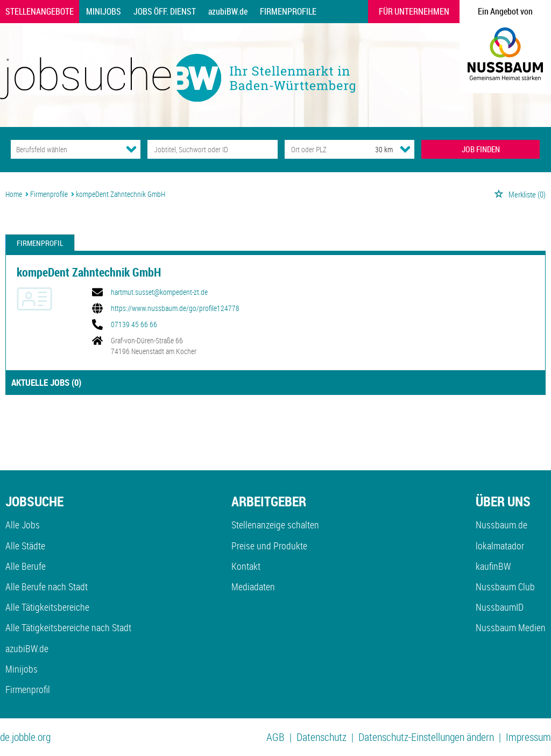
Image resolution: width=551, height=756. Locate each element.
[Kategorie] (65, 149)
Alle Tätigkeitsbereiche (47, 607)
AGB (275, 737)
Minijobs (104, 11)
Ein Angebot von (505, 11)
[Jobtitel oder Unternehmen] (212, 149)
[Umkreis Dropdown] (405, 149)
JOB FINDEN (481, 149)
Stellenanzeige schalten (275, 525)
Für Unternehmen (414, 11)
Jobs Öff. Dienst (165, 11)
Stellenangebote (40, 11)
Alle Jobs (23, 525)
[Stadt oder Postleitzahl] (320, 149)
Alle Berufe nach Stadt (47, 587)
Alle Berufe (26, 566)
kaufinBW (493, 566)
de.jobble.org (25, 737)
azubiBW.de (228, 11)
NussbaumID (500, 607)
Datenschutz (322, 737)
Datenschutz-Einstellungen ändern (426, 737)
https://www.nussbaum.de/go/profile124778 (175, 308)
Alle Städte (25, 546)
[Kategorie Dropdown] (131, 149)
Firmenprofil (40, 243)
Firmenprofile (288, 11)
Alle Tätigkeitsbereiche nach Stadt (68, 627)
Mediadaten (253, 587)
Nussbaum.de (501, 525)
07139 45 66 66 (134, 324)
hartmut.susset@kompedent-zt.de (159, 292)
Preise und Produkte (269, 546)
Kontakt (246, 566)
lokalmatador (500, 546)
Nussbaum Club (505, 587)
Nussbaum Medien (511, 627)
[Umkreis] (374, 149)
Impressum (528, 737)
